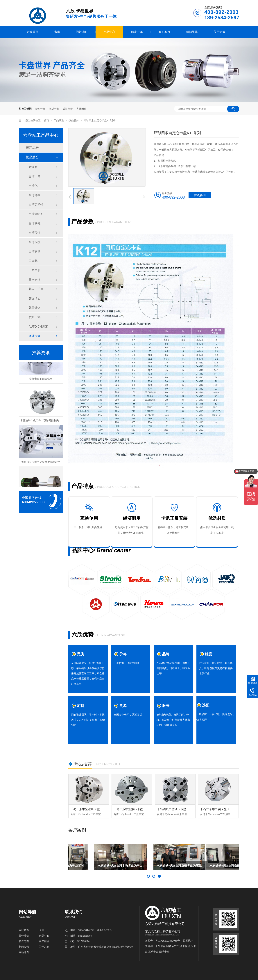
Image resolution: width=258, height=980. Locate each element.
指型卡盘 (54, 109)
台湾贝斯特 (36, 205)
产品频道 (59, 120)
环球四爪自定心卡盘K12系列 (100, 120)
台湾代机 (35, 242)
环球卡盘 (35, 336)
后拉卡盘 (68, 109)
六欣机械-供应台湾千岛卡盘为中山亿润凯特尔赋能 (154, 867)
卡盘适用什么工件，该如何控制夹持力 (42, 421)
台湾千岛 (35, 176)
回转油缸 (82, 32)
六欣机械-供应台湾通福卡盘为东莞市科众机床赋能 (213, 867)
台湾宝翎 (35, 233)
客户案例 (164, 32)
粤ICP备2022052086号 (168, 941)
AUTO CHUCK (38, 327)
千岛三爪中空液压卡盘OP (87, 809)
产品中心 (109, 32)
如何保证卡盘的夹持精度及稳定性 (41, 463)
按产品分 (32, 148)
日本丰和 (35, 270)
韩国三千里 (36, 289)
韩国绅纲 (35, 308)
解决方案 (137, 32)
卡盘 (57, 32)
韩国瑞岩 (35, 298)
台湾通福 (35, 195)
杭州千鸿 (35, 317)
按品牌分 (74, 120)
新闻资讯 (192, 32)
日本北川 (35, 261)
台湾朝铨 (35, 223)
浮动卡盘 (40, 109)
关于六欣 (220, 32)
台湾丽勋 (35, 251)
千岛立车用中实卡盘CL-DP (218, 809)
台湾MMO (35, 214)
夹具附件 (81, 109)
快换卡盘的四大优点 (41, 380)
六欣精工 (35, 167)
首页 (47, 120)
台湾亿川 (35, 186)
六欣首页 (33, 32)
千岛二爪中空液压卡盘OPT (131, 809)
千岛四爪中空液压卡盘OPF (175, 809)
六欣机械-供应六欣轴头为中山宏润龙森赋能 (95, 867)
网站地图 (24, 952)
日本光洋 (35, 280)
